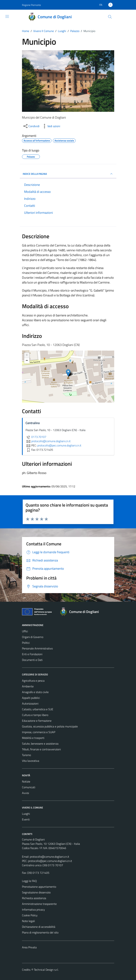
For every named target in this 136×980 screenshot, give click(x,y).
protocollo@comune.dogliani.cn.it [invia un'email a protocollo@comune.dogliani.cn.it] (48, 441)
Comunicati (29, 787)
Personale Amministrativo (37, 648)
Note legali (28, 921)
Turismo (26, 755)
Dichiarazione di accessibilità (39, 927)
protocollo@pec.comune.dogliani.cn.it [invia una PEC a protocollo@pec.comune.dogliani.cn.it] (59, 445)
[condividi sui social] (31, 126)
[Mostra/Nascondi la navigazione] (7, 16)
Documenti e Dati (32, 660)
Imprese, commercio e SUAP (39, 732)
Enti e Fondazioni (32, 654)
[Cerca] (110, 17)
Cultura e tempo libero (35, 715)
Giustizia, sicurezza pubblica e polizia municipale (50, 726)
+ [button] (27, 355)
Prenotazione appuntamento (39, 887)
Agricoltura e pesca (33, 681)
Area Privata (29, 947)
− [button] (27, 361)
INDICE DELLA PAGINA (68, 174)
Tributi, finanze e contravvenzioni (41, 749)
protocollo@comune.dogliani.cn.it (50, 857)
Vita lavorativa (31, 761)
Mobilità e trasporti (33, 738)
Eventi (26, 819)
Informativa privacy (33, 910)
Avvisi (25, 793)
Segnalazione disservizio (36, 892)
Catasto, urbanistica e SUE (38, 709)
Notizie (26, 781)
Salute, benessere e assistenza (40, 744)
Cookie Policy (30, 915)
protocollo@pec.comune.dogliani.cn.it (50, 861)
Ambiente (28, 686)
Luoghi (26, 814)
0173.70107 (36, 437)
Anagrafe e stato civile (35, 692)
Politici (26, 643)
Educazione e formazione (37, 721)
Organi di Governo (33, 637)
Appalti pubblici (31, 698)
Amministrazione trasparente (39, 904)
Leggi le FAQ (29, 881)
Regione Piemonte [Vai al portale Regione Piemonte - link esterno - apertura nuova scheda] (31, 5)
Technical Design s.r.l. (46, 970)
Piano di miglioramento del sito (40, 932)
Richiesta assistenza (34, 898)
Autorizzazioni (30, 703)
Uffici (25, 631)
